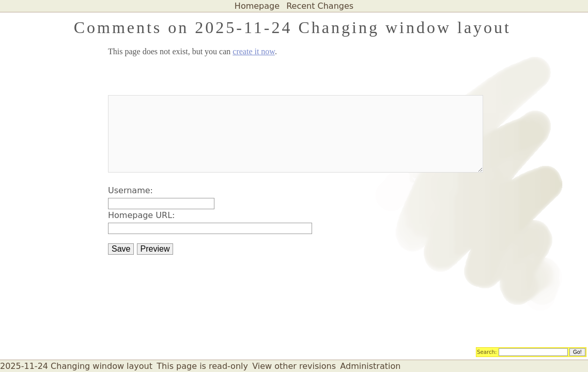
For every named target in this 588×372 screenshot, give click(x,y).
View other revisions (294, 366)
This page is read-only (202, 366)
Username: (130, 190)
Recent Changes (320, 6)
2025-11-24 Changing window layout (76, 366)
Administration (370, 366)
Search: (487, 351)
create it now (254, 51)
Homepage (257, 6)
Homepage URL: (141, 215)
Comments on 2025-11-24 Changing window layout (292, 27)
